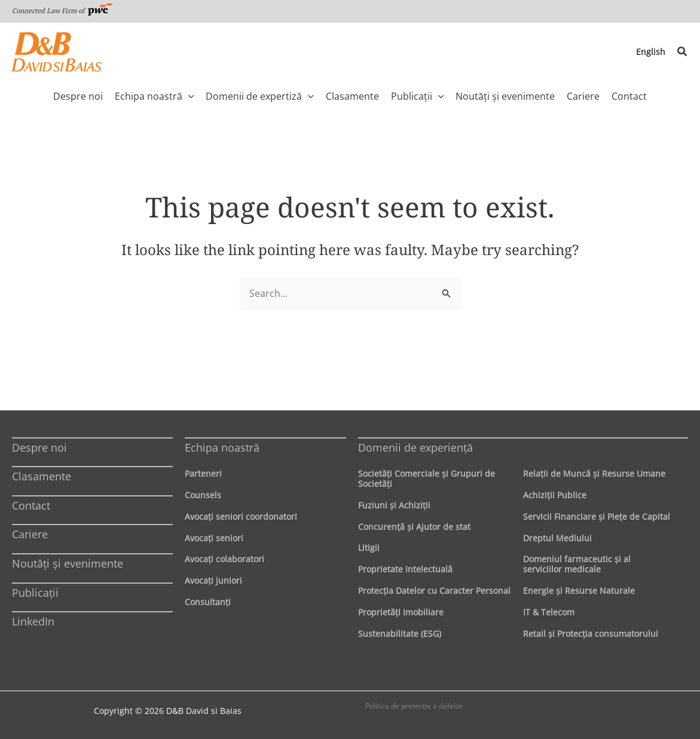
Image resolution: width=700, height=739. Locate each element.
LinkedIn (33, 621)
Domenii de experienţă (415, 447)
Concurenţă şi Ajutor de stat (414, 527)
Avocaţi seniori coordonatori (241, 516)
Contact (31, 505)
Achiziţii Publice (555, 495)
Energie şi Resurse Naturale (579, 591)
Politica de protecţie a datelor (414, 706)
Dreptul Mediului (557, 538)
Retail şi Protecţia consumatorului (591, 634)
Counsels (203, 495)
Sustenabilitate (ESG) (400, 634)
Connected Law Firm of (62, 10)
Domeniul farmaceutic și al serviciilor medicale (577, 564)
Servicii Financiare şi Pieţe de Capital (597, 516)
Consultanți (208, 602)
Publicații (35, 593)
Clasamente (42, 476)
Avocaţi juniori (213, 580)
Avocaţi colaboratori (224, 559)
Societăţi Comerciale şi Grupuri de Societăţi (427, 479)
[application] (188, 96)
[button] (683, 52)
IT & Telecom (549, 612)
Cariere (30, 534)
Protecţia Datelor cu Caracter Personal (434, 591)
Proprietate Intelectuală (405, 569)
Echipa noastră (222, 447)
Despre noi (39, 447)
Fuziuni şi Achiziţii (394, 505)
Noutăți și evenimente (68, 563)
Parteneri (203, 473)
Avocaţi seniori (214, 538)
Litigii (369, 548)
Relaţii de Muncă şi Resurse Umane (594, 473)
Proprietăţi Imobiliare (401, 612)
